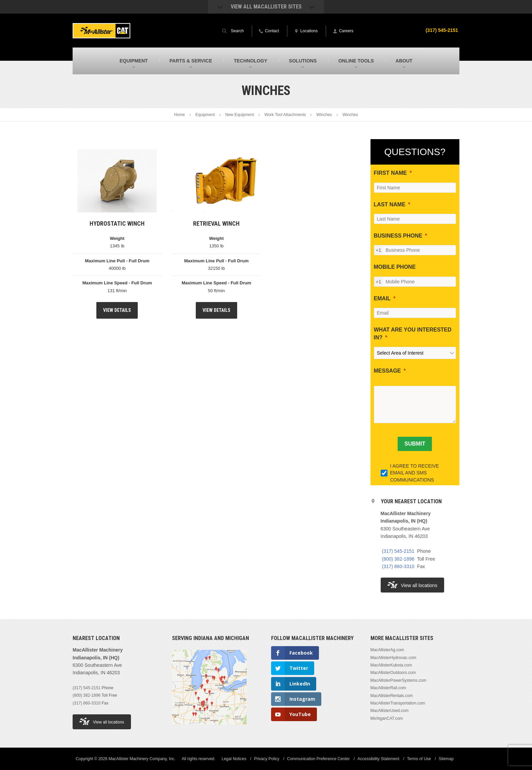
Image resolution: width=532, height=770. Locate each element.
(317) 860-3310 (398, 566)
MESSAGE (387, 371)
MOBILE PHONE (395, 267)
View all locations (412, 585)
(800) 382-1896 (398, 559)
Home (179, 115)
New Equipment (240, 115)
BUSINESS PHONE (398, 236)
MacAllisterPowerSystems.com (398, 680)
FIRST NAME (391, 173)
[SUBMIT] (415, 444)
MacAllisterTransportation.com (398, 703)
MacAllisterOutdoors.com (393, 673)
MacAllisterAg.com (387, 650)
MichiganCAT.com (387, 718)
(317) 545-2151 (442, 30)
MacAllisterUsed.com (390, 711)
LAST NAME (390, 204)
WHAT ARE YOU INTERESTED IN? (413, 333)
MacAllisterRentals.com (392, 696)
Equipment (205, 115)
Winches (324, 115)
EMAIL (382, 298)
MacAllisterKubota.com (391, 665)
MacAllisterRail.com (388, 688)
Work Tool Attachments (285, 115)
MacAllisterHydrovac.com (393, 658)
